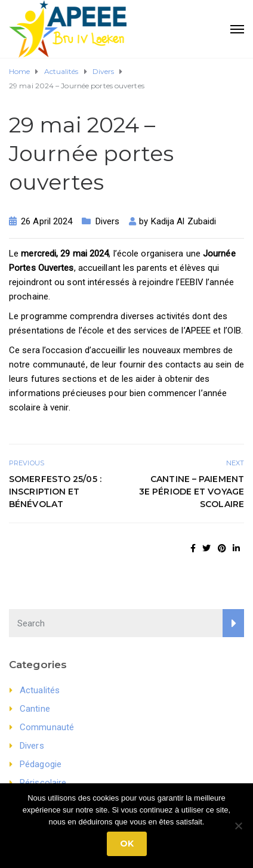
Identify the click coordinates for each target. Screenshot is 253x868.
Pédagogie (41, 764)
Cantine (35, 709)
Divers (108, 221)
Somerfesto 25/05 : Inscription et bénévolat (55, 492)
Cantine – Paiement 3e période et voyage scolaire (192, 492)
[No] (238, 826)
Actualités (40, 690)
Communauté (47, 727)
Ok (127, 844)
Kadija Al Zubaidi (184, 221)
